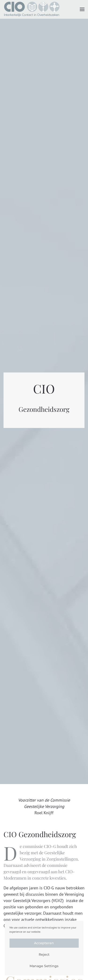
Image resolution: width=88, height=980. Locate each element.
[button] (82, 9)
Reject (44, 954)
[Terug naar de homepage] (32, 9)
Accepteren (44, 943)
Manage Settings (44, 966)
